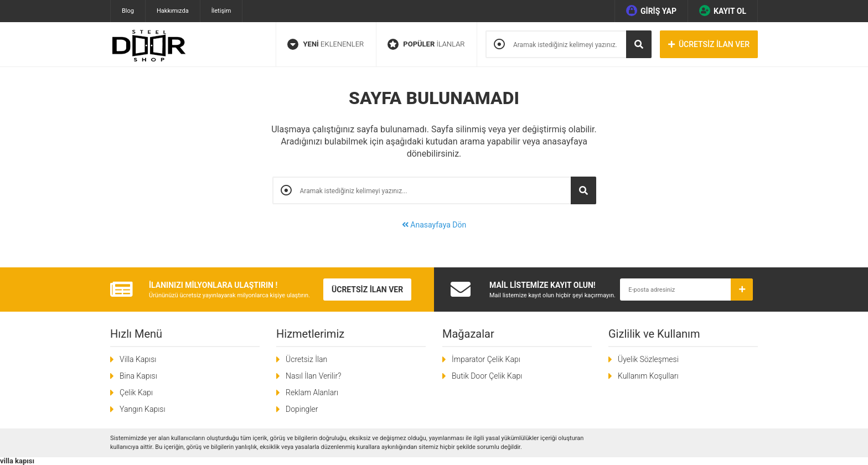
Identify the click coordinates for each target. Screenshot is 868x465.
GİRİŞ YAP (651, 11)
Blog (128, 11)
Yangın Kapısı (143, 409)
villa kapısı (17, 461)
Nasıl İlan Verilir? (313, 376)
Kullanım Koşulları (648, 376)
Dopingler (302, 409)
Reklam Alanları (312, 392)
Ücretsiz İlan (306, 359)
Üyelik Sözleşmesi (648, 359)
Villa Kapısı (138, 359)
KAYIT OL (723, 11)
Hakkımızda (173, 11)
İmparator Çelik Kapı (486, 359)
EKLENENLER (325, 44)
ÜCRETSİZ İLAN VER (709, 44)
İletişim (221, 11)
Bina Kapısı (138, 376)
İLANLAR (426, 44)
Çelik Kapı (136, 392)
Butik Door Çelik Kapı (487, 376)
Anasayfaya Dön (434, 225)
